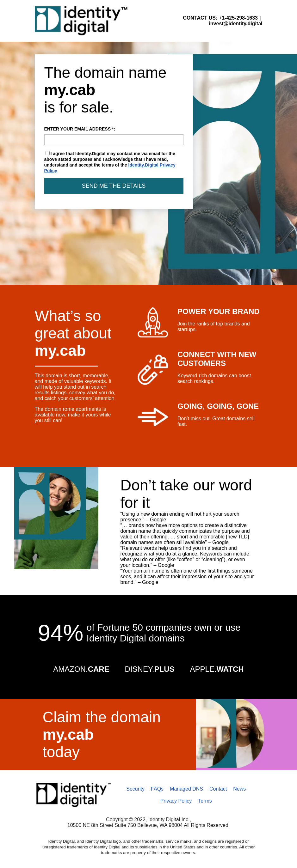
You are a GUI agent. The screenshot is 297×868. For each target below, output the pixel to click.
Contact (218, 789)
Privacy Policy (176, 801)
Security (135, 789)
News (239, 789)
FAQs (157, 789)
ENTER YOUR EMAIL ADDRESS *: (114, 136)
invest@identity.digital (235, 24)
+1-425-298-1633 (238, 18)
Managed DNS (186, 789)
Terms (205, 801)
